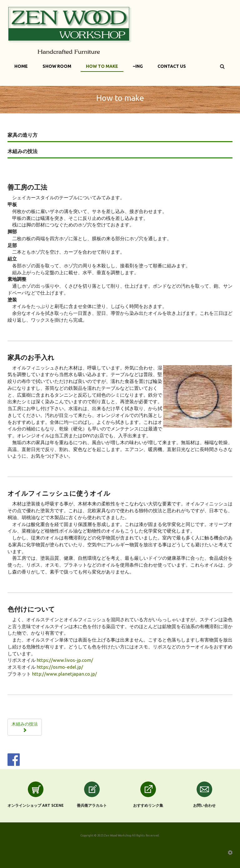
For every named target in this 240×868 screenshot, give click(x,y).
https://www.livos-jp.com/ (65, 660)
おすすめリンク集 (148, 805)
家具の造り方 (22, 135)
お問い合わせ (204, 805)
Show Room (57, 66)
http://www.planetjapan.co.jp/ (64, 674)
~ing (138, 66)
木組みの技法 (22, 151)
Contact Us (172, 66)
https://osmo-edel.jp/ (60, 667)
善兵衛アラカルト (92, 805)
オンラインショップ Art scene (36, 805)
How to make (102, 66)
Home (21, 66)
